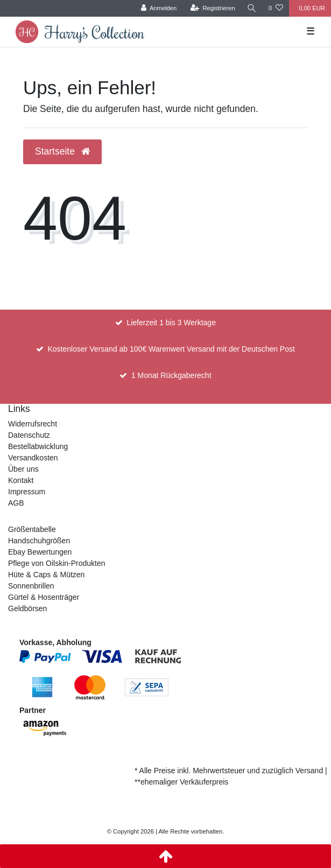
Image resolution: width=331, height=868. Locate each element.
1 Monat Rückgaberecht (171, 375)
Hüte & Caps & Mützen (46, 575)
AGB (16, 503)
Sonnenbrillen (31, 586)
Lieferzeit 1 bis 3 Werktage (171, 323)
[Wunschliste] (276, 8)
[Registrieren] (213, 8)
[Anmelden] (159, 8)
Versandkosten (33, 458)
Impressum (27, 492)
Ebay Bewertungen (40, 552)
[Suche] (252, 8)
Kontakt (21, 480)
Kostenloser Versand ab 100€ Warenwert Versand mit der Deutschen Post (171, 349)
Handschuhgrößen (39, 541)
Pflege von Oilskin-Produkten (57, 563)
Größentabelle (32, 529)
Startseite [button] (62, 151)
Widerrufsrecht (33, 424)
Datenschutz (29, 435)
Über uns (23, 469)
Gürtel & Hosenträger (44, 597)
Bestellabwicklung (38, 446)
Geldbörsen (27, 608)
